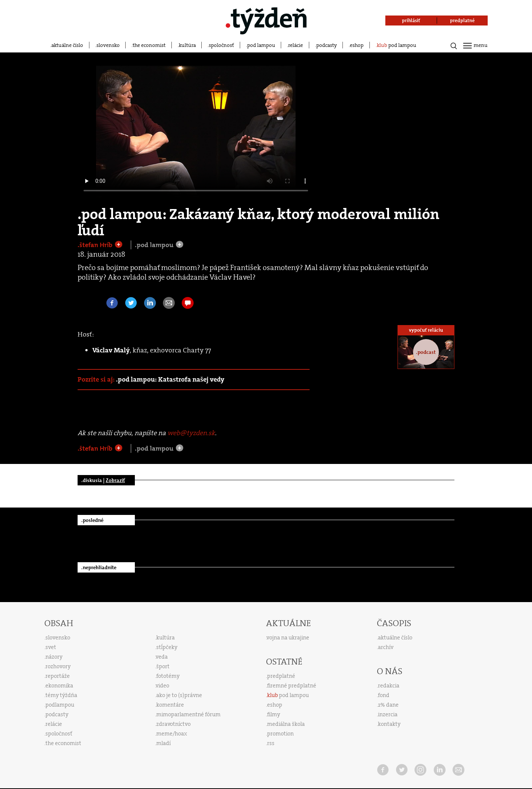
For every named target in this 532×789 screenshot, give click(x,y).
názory (54, 657)
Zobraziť (115, 480)
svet (51, 647)
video (163, 686)
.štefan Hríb (96, 245)
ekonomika (59, 686)
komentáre (170, 705)
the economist (149, 45)
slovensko (108, 45)
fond (384, 695)
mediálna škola (286, 724)
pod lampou (261, 45)
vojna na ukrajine (288, 638)
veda (162, 657)
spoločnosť (221, 45)
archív (386, 647)
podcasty (327, 45)
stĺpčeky (167, 647)
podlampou (60, 705)
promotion (280, 734)
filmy (274, 714)
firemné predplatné (292, 686)
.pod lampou (155, 245)
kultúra (187, 45)
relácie (296, 45)
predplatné (281, 676)
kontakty (389, 724)
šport (163, 666)
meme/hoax (172, 734)
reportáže (58, 676)
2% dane (388, 705)
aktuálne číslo (67, 45)
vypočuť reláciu (426, 330)
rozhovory (58, 666)
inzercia (388, 714)
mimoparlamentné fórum (188, 714)
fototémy (168, 676)
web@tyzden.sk (191, 433)
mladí (163, 743)
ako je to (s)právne (179, 695)
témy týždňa (61, 695)
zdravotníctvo (173, 724)
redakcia (389, 686)
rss (271, 743)
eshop (357, 45)
